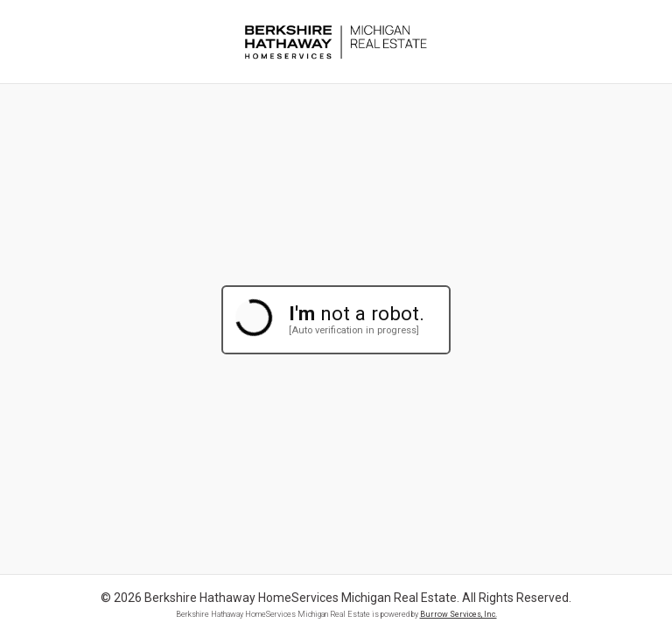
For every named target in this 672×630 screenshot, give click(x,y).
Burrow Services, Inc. (458, 614)
